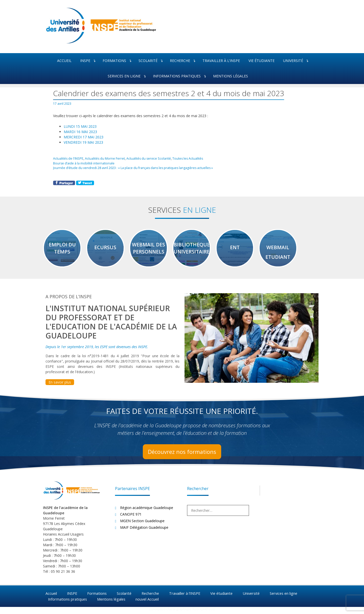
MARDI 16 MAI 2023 (80, 132)
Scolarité (152, 61)
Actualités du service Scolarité (145, 158)
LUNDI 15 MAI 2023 (80, 126)
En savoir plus (60, 385)
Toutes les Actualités (183, 158)
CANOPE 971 (131, 517)
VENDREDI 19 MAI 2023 (83, 142)
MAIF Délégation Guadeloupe (144, 530)
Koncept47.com (204, 612)
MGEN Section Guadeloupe (142, 523)
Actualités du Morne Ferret (103, 158)
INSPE (89, 61)
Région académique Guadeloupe (147, 510)
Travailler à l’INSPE (221, 61)
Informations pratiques (181, 76)
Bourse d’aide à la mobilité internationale (83, 163)
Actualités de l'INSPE (68, 158)
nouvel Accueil (150, 601)
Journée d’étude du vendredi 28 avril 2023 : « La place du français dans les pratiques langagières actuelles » (131, 167)
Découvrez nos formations (182, 454)
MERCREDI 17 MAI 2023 (84, 137)
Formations (118, 61)
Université (297, 61)
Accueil (64, 61)
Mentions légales (231, 76)
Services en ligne (128, 76)
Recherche (184, 61)
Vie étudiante (261, 61)
